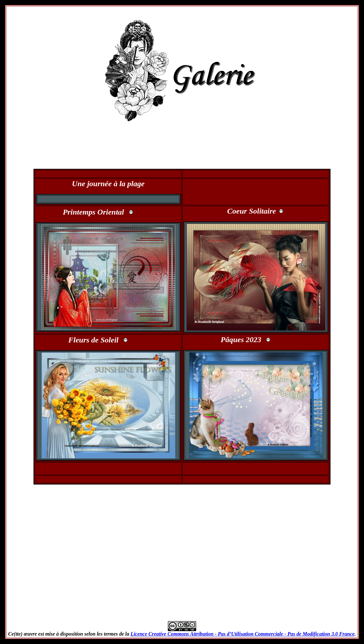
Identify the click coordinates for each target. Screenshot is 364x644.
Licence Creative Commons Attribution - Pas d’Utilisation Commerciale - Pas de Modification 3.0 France (242, 634)
